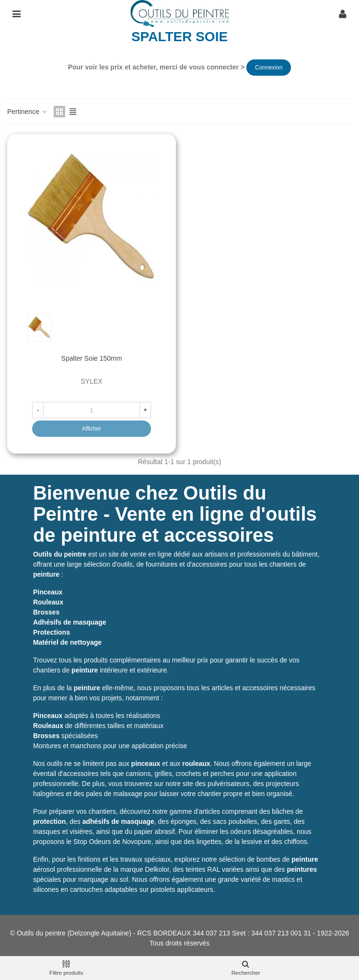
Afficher (92, 429)
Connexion (269, 68)
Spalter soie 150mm (92, 358)
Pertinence (28, 112)
